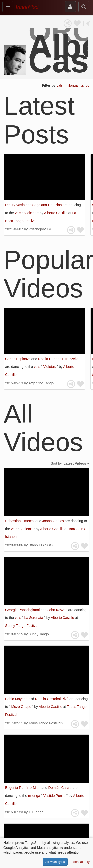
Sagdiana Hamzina (47, 205)
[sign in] (70, 7)
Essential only (80, 862)
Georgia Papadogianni (23, 610)
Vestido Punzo (55, 796)
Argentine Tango (41, 383)
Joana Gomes (53, 521)
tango (85, 85)
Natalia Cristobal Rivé (52, 699)
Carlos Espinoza (18, 359)
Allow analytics (55, 862)
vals (60, 85)
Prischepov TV (40, 229)
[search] (84, 7)
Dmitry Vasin (15, 205)
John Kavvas (58, 610)
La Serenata (34, 618)
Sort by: (70, 463)
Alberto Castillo (56, 213)
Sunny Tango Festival (22, 626)
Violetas (31, 213)
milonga (72, 85)
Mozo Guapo (22, 707)
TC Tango (36, 812)
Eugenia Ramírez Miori (23, 788)
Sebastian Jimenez (20, 521)
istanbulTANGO (41, 545)
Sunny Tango (39, 634)
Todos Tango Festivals (46, 723)
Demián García (61, 788)
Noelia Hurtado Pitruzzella (58, 359)
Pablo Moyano (17, 699)
